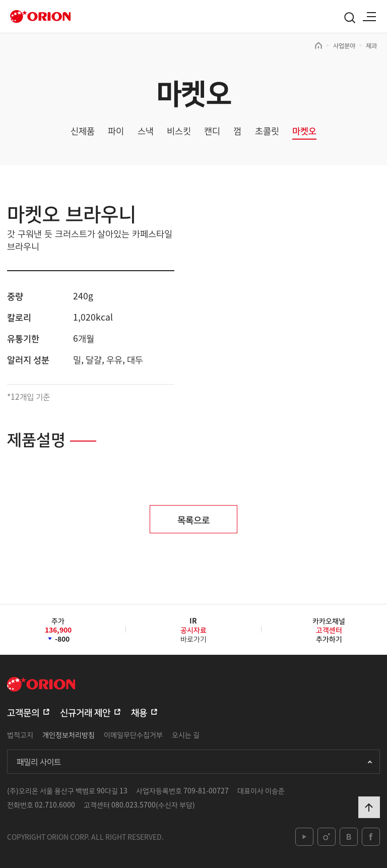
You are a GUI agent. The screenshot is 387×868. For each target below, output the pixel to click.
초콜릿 (267, 131)
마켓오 (304, 131)
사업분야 (344, 45)
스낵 (146, 131)
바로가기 (193, 633)
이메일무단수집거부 (133, 734)
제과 (371, 45)
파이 (116, 131)
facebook (371, 837)
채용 (139, 712)
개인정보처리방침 (69, 734)
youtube (304, 837)
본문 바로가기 (0, 0)
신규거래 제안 (85, 712)
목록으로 (193, 519)
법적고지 (20, 734)
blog (349, 837)
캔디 (212, 131)
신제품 (83, 131)
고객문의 (23, 712)
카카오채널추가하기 (329, 630)
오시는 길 (186, 734)
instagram (327, 837)
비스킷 (179, 131)
